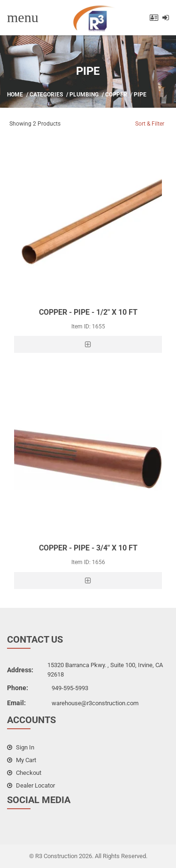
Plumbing (84, 95)
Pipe (140, 95)
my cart (22, 760)
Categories (46, 95)
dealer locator (31, 785)
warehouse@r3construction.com (95, 703)
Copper (116, 95)
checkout (24, 773)
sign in (21, 747)
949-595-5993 (70, 688)
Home (15, 95)
